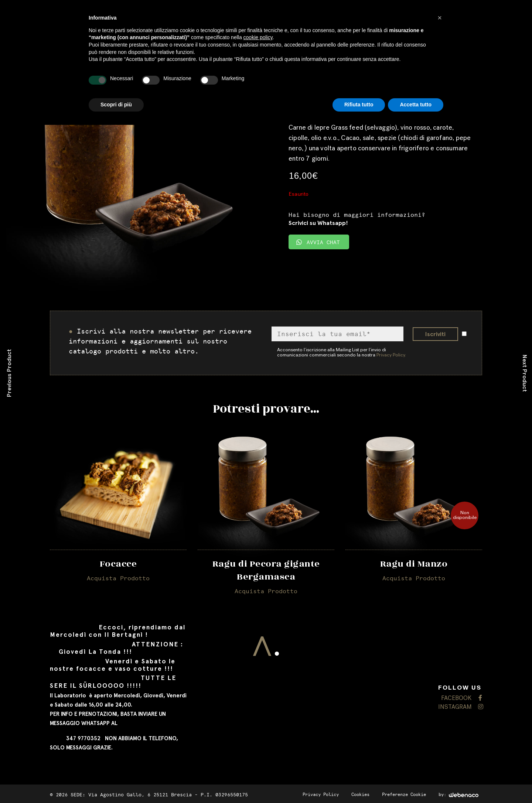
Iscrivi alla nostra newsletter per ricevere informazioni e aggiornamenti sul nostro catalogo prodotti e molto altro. (160, 341)
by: (458, 795)
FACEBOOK (462, 698)
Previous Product (9, 373)
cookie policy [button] (258, 37)
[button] (440, 18)
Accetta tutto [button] (416, 105)
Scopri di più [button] (116, 105)
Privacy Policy (321, 795)
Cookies (360, 795)
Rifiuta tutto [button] (359, 105)
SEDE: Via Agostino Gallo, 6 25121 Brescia (131, 795)
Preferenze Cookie (404, 795)
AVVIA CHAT (318, 242)
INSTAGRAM (460, 707)
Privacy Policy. (391, 356)
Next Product (525, 373)
